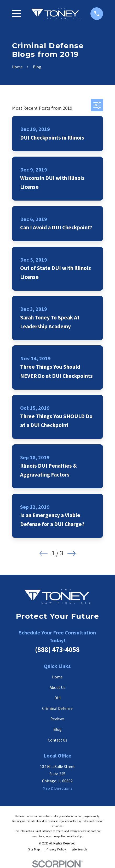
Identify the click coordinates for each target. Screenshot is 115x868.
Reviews (57, 719)
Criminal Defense (57, 708)
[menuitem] (34, 849)
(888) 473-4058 (57, 649)
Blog (57, 729)
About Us (57, 687)
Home (57, 677)
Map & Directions (57, 788)
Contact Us (57, 740)
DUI (57, 698)
